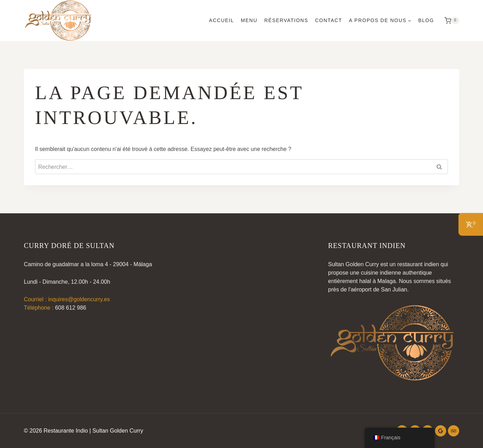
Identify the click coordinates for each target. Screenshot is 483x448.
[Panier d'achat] (450, 21)
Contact (329, 20)
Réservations (286, 20)
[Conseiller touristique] (454, 431)
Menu (249, 20)
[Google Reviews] (441, 431)
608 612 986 (71, 308)
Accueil (221, 20)
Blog (426, 20)
